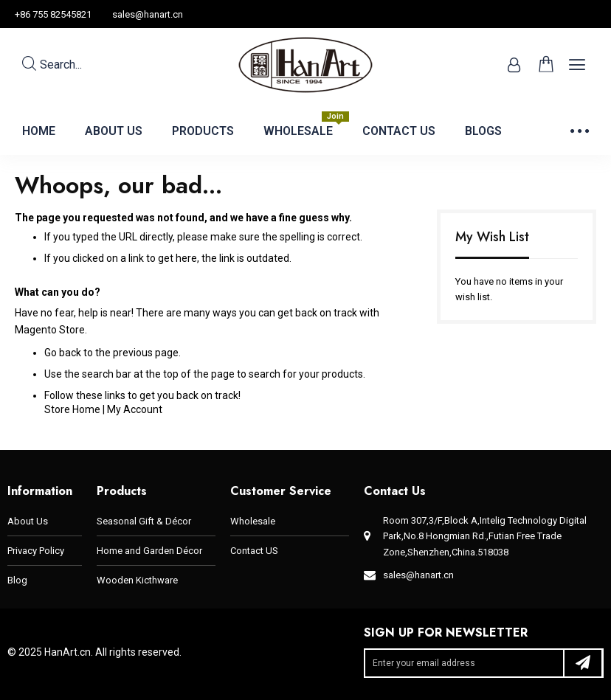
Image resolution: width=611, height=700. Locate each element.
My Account (135, 409)
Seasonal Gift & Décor (144, 521)
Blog (17, 580)
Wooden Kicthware (137, 580)
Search (52, 65)
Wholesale (253, 521)
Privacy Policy (36, 551)
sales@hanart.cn (148, 14)
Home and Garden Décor (149, 551)
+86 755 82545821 (53, 14)
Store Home (72, 409)
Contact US (254, 551)
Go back (63, 353)
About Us (28, 521)
